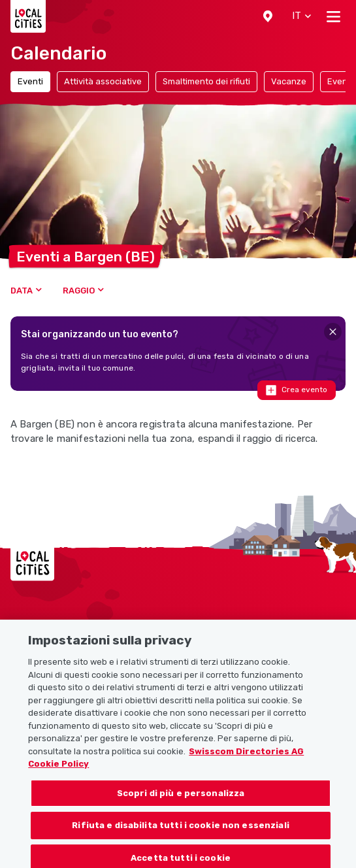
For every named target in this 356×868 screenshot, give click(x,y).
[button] (268, 16)
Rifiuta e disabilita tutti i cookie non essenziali (181, 837)
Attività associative (103, 81)
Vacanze (289, 81)
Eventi (30, 81)
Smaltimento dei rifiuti (206, 81)
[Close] (333, 332)
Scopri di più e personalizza (181, 805)
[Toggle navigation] (333, 16)
